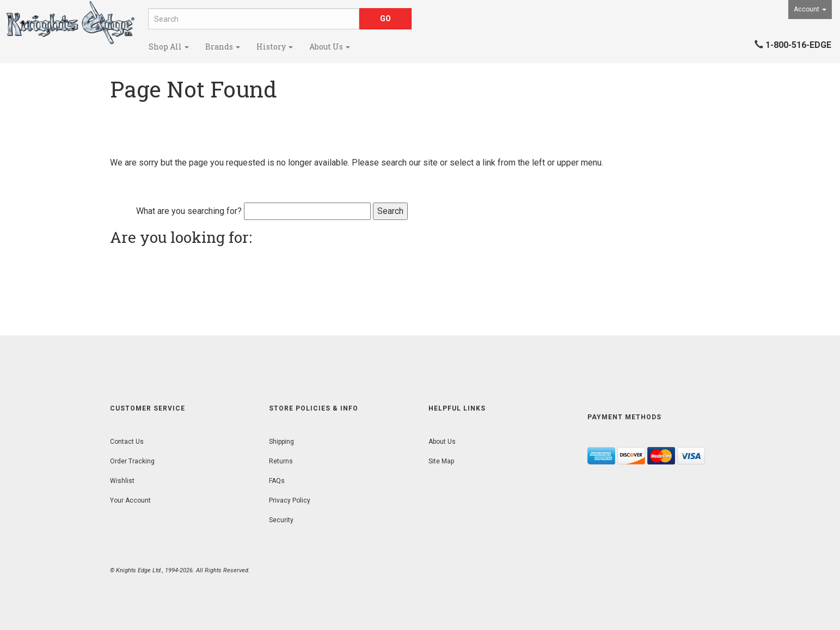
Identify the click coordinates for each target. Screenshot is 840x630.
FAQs (277, 481)
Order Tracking (132, 461)
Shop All (169, 47)
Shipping (281, 442)
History (275, 47)
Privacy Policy (290, 500)
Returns (281, 461)
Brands (223, 47)
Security (281, 520)
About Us (330, 47)
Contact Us (127, 442)
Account (810, 9)
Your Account (130, 500)
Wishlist (122, 481)
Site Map (441, 461)
